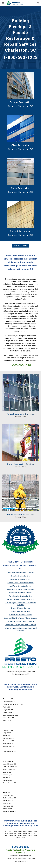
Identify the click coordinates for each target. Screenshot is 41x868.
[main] (21, 38)
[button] (3, 3)
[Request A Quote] (20, 246)
